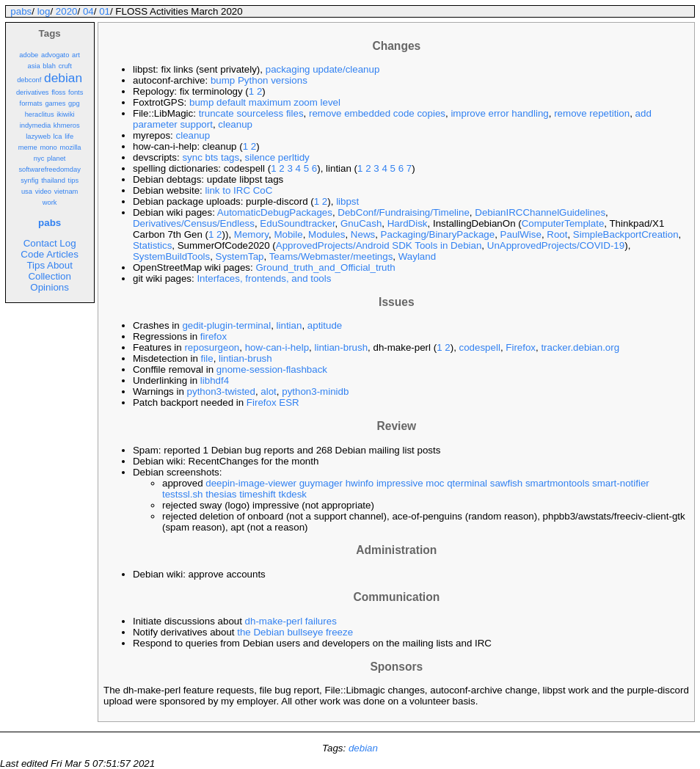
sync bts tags (211, 157)
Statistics (152, 245)
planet (56, 158)
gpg (74, 103)
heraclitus (40, 114)
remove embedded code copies (377, 113)
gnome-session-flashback (272, 369)
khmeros (67, 125)
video (43, 192)
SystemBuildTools (171, 256)
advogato (55, 55)
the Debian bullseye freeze (295, 632)
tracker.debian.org (580, 347)
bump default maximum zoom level (265, 102)
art (76, 55)
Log (68, 243)
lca (58, 136)
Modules (327, 234)
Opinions (50, 287)
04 (88, 11)
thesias (221, 494)
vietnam (66, 192)
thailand (53, 181)
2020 (67, 11)
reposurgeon (212, 347)
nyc (39, 158)
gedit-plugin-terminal (226, 325)
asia (33, 66)
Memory (251, 234)
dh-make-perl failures (291, 621)
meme (28, 147)
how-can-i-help (277, 347)
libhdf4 (215, 380)
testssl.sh (183, 494)
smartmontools (557, 483)
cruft (65, 66)
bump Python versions (259, 80)
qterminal (467, 483)
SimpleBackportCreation (626, 234)
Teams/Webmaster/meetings (331, 256)
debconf (29, 80)
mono (48, 147)
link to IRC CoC (239, 190)
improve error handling (499, 113)
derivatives (33, 92)
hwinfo (360, 483)
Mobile (288, 234)
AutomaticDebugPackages (275, 212)
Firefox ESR (273, 402)
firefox (214, 336)
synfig (29, 181)
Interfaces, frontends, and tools (264, 278)
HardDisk (408, 223)
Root (557, 234)
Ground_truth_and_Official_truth (325, 267)
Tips (36, 265)
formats (31, 103)
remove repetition (592, 113)
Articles (62, 254)
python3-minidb (315, 391)
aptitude (325, 325)
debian (63, 78)
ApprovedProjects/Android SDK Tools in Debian (379, 245)
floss (58, 92)
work (50, 203)
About (60, 265)
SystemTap (240, 256)
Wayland (417, 256)
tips (74, 181)
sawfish (506, 483)
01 (105, 11)
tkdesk (293, 494)
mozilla (70, 147)
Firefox (521, 347)
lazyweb (38, 136)
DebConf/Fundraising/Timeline (404, 212)
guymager (321, 483)
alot (269, 391)
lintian (289, 325)
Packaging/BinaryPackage (438, 234)
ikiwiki (65, 114)
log (44, 11)
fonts (76, 92)
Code (32, 254)
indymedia (36, 125)
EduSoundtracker (297, 223)
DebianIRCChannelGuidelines (540, 212)
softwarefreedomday (50, 170)
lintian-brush (341, 347)
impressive (400, 483)
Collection (50, 276)
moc (435, 483)
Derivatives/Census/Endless (194, 223)
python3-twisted (221, 391)
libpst (347, 201)
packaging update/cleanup (323, 69)
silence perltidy (277, 157)
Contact (40, 243)
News (363, 234)
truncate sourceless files (251, 113)
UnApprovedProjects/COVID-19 (556, 245)
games (55, 103)
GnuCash (361, 223)
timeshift (258, 494)
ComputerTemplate (563, 223)
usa (27, 192)
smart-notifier (621, 483)
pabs (21, 11)
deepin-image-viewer (251, 483)
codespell (480, 347)
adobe (29, 55)
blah (49, 66)
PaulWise (521, 234)
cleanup (235, 124)
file (207, 358)
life (69, 136)
